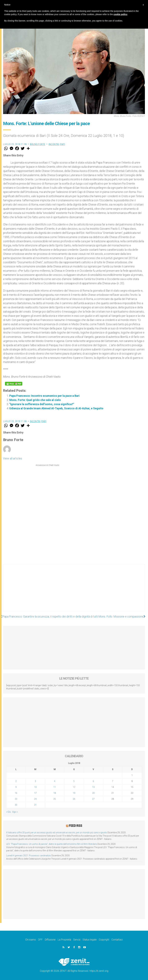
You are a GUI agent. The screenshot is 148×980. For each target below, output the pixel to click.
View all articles (13, 458)
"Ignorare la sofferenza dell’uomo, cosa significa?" (42, 404)
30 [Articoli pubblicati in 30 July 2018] (16, 805)
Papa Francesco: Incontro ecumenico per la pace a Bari (44, 396)
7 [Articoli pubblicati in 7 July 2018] (113, 781)
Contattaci (117, 940)
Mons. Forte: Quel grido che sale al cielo (35, 400)
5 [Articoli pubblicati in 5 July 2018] (74, 781)
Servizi (77, 940)
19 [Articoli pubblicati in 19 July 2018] (74, 793)
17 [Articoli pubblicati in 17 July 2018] (35, 793)
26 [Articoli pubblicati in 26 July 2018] (74, 799)
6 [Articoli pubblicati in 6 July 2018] (93, 781)
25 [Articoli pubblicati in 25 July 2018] (55, 799)
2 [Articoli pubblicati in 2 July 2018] (16, 781)
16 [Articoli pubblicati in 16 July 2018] (16, 793)
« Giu (9, 812)
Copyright (104, 940)
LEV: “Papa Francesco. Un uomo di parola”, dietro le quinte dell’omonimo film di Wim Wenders (52, 844)
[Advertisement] (74, 591)
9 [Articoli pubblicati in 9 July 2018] (16, 787)
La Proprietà (64, 940)
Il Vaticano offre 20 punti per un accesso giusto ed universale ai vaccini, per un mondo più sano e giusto (57, 833)
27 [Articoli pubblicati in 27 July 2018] (93, 799)
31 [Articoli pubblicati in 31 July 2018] (35, 805)
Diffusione (50, 940)
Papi (62, 144)
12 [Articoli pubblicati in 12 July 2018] (74, 787)
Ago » (15, 812)
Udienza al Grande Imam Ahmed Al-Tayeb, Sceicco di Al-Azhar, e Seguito (56, 408)
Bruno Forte (38, 144)
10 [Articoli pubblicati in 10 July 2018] (35, 787)
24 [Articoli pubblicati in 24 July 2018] (35, 799)
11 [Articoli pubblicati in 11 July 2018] (55, 787)
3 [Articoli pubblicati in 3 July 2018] (35, 781)
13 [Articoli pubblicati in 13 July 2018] (93, 787)
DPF (40, 940)
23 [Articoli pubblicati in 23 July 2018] (16, 799)
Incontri (54, 144)
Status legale (90, 940)
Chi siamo (31, 940)
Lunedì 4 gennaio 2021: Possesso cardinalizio (29, 856)
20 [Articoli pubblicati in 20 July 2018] (93, 793)
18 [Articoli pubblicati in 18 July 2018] (55, 793)
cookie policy (120, 14)
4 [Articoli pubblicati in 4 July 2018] (55, 781)
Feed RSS (75, 826)
